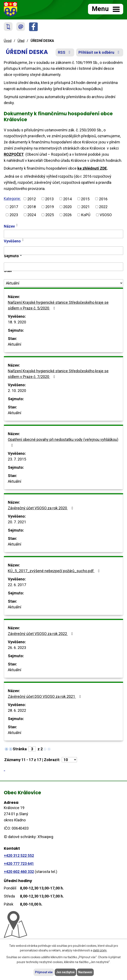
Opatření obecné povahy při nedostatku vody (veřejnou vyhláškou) (63, 442)
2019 (50, 207)
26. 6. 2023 (17, 648)
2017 (14, 207)
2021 (85, 207)
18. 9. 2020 (17, 322)
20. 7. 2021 (17, 522)
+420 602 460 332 (19, 872)
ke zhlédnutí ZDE (92, 168)
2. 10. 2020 (17, 391)
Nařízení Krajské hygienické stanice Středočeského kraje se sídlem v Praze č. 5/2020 (58, 305)
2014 (67, 199)
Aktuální (15, 344)
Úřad (21, 41)
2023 (14, 215)
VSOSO (106, 215)
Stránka (20, 749)
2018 (32, 207)
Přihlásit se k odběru (100, 52)
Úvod (8, 41)
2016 (103, 199)
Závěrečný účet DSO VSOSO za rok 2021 (45, 696)
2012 (32, 199)
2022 (103, 207)
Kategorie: (12, 199)
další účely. (100, 951)
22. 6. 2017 (17, 585)
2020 (67, 207)
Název (9, 226)
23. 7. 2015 (17, 459)
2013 (49, 199)
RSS (65, 52)
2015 (85, 199)
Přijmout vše (44, 972)
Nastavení (85, 972)
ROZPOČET (14, 154)
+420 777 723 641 (19, 864)
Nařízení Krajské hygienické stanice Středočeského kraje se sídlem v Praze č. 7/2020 (58, 374)
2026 (67, 215)
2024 (32, 215)
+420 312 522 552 (19, 856)
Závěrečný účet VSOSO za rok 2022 (41, 634)
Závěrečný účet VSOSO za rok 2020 (41, 508)
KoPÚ (86, 215)
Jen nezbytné (65, 972)
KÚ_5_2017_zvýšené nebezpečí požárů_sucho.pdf (55, 571)
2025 (50, 215)
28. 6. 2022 (17, 710)
